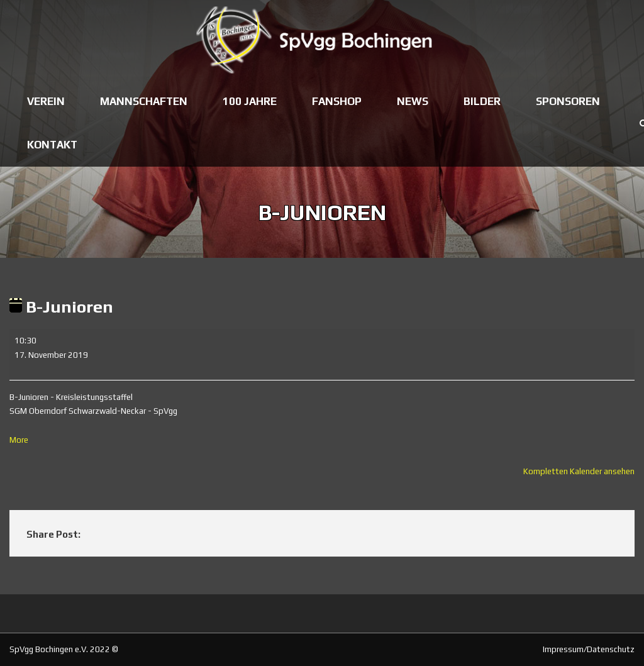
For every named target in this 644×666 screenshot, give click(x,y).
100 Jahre (250, 101)
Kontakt (52, 145)
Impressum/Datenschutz (589, 649)
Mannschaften (144, 101)
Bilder (482, 101)
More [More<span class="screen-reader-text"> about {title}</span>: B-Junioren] (19, 440)
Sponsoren (568, 101)
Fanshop (337, 101)
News (413, 101)
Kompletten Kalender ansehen (579, 471)
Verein (46, 101)
